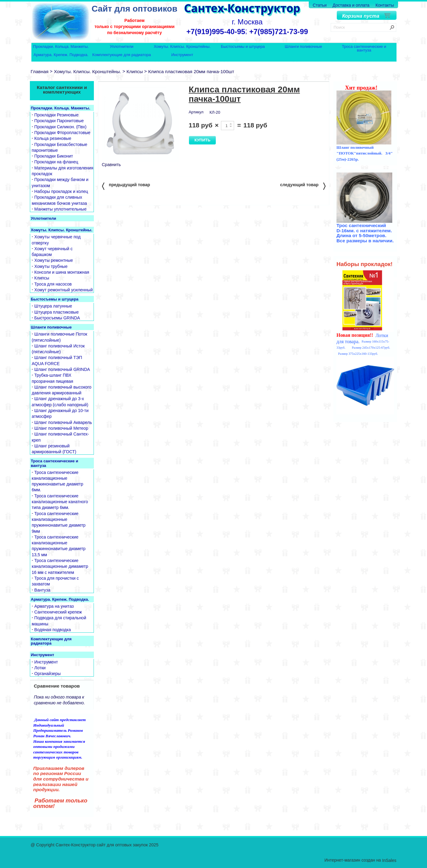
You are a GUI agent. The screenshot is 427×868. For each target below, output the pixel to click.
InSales (389, 860)
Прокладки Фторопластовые (62, 133)
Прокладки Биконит (54, 156)
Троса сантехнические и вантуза (364, 48)
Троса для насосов (53, 284)
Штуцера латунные (53, 306)
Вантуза (43, 590)
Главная (40, 71)
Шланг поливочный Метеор (61, 428)
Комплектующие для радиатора (122, 55)
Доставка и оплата (351, 5)
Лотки (40, 668)
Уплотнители (121, 47)
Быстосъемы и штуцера (243, 47)
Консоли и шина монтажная (62, 272)
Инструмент (182, 55)
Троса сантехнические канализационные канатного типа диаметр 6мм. (60, 502)
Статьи (320, 5)
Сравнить (111, 165)
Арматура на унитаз (54, 606)
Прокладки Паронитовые (59, 121)
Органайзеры (48, 674)
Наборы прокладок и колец (61, 191)
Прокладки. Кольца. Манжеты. (61, 47)
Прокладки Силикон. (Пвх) (60, 127)
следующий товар (303, 186)
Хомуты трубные (51, 266)
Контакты (385, 5)
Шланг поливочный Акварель (63, 422)
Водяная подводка (53, 630)
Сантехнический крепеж (58, 612)
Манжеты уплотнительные (60, 209)
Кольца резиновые (53, 139)
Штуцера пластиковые (57, 312)
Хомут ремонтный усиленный (64, 290)
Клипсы (135, 71)
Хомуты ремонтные (54, 261)
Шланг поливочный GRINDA (62, 369)
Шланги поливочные (303, 47)
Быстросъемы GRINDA (57, 318)
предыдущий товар (126, 186)
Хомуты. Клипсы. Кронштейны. (182, 47)
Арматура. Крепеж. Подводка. (61, 55)
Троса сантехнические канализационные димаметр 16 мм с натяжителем (60, 566)
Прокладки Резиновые (57, 115)
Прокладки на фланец (56, 162)
